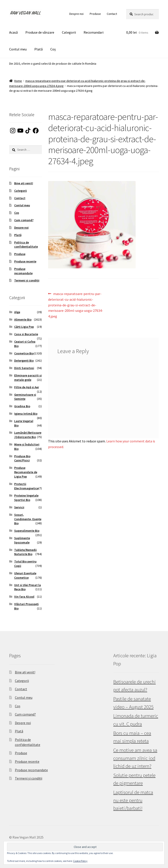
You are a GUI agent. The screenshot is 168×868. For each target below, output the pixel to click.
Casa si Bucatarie (26, 334)
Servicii (19, 507)
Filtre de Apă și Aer (27, 387)
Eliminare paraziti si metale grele (28, 378)
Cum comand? (24, 220)
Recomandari (94, 32)
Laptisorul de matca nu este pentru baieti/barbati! (133, 800)
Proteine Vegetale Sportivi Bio (26, 498)
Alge (17, 312)
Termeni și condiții (27, 280)
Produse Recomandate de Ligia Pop (26, 472)
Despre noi (76, 14)
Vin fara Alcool (24, 597)
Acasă (13, 32)
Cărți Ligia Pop (24, 327)
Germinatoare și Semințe (25, 397)
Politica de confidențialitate (26, 245)
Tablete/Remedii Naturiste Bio (25, 552)
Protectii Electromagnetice (26, 486)
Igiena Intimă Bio (26, 414)
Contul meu (18, 49)
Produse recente (25, 261)
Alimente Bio (23, 319)
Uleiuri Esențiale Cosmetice (25, 575)
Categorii (69, 32)
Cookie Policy (80, 861)
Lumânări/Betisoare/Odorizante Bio (28, 435)
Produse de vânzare (40, 32)
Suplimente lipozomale (22, 540)
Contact (112, 14)
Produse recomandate (23, 271)
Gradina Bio (22, 406)
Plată (38, 49)
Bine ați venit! (24, 183)
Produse (95, 14)
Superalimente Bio (27, 531)
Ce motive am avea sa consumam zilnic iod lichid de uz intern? (135, 758)
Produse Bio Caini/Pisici (22, 458)
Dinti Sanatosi (24, 368)
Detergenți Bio (24, 361)
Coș (53, 49)
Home (18, 81)
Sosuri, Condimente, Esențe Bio (28, 519)
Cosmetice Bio (24, 353)
